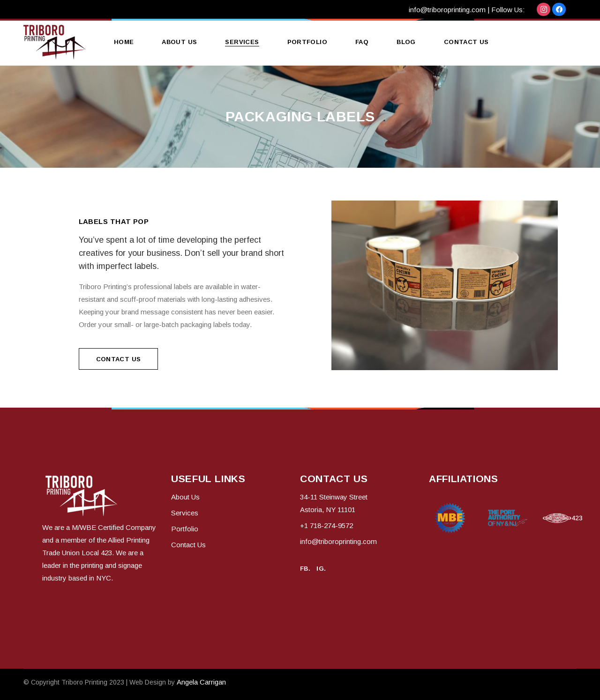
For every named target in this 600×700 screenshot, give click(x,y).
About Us (185, 497)
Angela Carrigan (201, 682)
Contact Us (188, 545)
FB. (305, 569)
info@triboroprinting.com (447, 10)
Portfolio (185, 529)
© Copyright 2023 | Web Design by (100, 682)
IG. (321, 569)
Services (185, 513)
